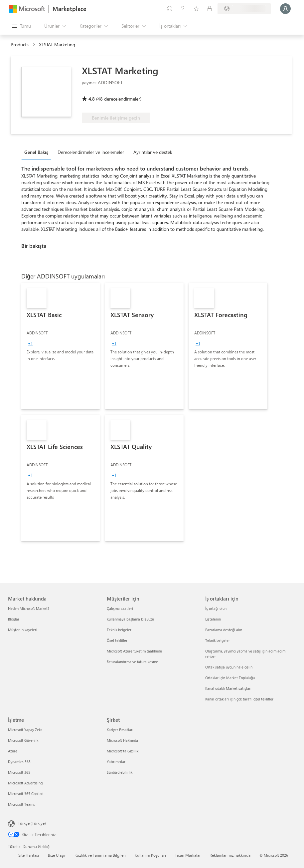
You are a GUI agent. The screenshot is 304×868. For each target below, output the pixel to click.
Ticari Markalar (188, 855)
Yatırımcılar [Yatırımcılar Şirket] (116, 762)
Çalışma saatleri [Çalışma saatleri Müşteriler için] (120, 608)
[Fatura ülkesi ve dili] (244, 9)
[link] (61, 346)
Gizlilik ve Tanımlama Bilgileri (101, 855)
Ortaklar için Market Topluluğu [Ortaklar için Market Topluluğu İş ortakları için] (230, 678)
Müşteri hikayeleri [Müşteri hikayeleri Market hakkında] (23, 630)
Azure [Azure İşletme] (13, 751)
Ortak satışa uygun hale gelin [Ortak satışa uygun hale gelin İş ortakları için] (229, 667)
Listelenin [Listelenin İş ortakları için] (213, 619)
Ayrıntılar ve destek (153, 152)
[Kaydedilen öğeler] (196, 9)
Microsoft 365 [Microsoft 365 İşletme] (19, 772)
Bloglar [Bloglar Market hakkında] (14, 619)
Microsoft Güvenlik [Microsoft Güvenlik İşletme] (23, 740)
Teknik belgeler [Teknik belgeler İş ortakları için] (218, 640)
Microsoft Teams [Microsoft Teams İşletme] (21, 804)
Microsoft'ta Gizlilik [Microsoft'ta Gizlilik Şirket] (123, 751)
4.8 (92, 99)
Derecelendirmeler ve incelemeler (91, 152)
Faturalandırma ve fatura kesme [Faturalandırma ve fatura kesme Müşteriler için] (132, 662)
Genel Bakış (36, 152)
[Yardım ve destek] (183, 9)
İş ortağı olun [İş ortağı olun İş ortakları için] (216, 608)
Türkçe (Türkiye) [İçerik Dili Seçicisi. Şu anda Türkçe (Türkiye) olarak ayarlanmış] (32, 823)
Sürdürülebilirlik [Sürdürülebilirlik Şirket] (120, 772)
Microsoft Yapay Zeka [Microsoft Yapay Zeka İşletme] (25, 730)
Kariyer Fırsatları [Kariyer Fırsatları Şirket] (120, 730)
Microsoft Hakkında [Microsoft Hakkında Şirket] (122, 740)
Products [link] (20, 44)
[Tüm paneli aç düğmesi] (21, 26)
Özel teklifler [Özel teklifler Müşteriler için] (117, 640)
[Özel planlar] (210, 9)
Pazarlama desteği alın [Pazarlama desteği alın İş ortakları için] (224, 630)
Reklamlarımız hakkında (230, 855)
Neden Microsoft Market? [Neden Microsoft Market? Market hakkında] (29, 608)
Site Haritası (29, 855)
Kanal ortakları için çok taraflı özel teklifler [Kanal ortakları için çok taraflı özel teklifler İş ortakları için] (239, 699)
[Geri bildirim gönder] (170, 9)
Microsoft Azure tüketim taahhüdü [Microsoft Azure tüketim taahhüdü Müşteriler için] (134, 651)
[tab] (38, 152)
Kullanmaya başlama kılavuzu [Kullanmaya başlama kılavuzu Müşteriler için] (130, 619)
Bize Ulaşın (57, 855)
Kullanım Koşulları (150, 855)
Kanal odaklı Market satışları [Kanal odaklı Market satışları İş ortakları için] (228, 688)
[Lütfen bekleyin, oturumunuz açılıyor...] (285, 9)
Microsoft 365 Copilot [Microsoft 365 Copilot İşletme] (25, 794)
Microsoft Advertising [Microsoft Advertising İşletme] (25, 783)
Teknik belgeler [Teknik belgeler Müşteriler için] (119, 630)
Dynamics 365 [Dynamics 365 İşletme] (19, 762)
